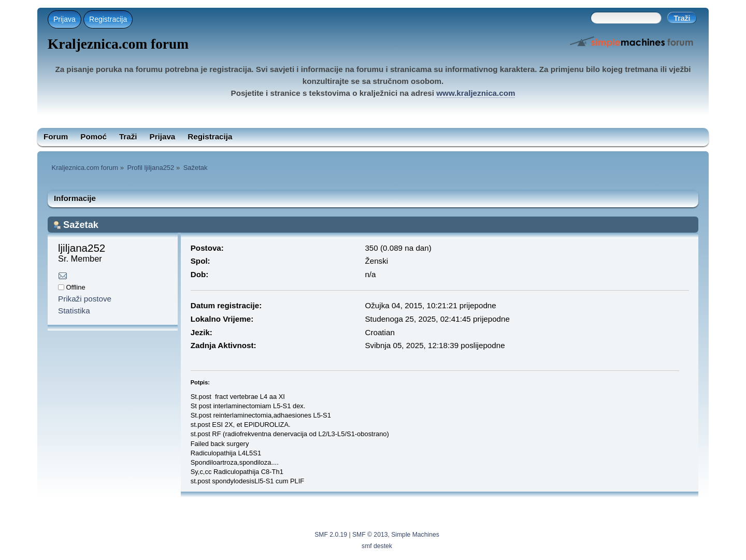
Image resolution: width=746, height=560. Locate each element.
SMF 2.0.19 (331, 535)
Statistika (74, 311)
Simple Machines (415, 535)
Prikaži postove (85, 299)
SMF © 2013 (370, 535)
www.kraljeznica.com (476, 93)
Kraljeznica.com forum (118, 44)
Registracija (108, 19)
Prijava (64, 19)
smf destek (377, 546)
